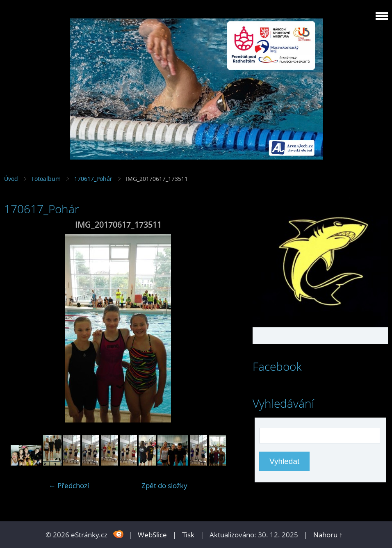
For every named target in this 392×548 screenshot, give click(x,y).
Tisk (188, 535)
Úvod (11, 179)
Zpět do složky (164, 485)
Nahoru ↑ (328, 535)
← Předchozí (69, 485)
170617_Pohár (93, 179)
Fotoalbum (46, 179)
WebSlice (152, 535)
